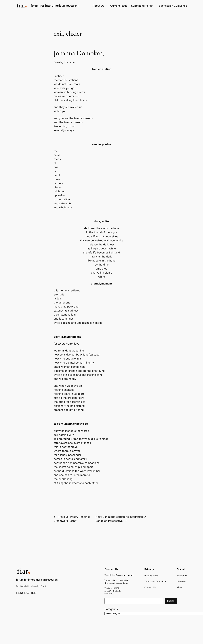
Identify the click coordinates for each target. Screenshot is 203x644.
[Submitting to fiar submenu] (154, 6)
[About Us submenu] (106, 6)
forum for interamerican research (55, 6)
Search (171, 601)
